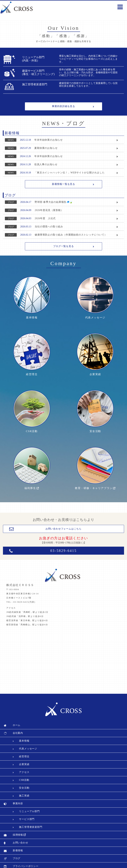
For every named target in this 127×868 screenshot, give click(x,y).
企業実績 (95, 366)
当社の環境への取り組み (49, 227)
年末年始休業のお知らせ (49, 140)
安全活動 (95, 419)
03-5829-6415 (64, 534)
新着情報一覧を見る (63, 184)
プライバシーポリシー (26, 849)
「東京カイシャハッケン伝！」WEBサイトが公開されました (70, 173)
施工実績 (24, 778)
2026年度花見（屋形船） (49, 210)
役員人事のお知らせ (46, 164)
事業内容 (18, 786)
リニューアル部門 (29, 794)
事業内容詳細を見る (63, 106)
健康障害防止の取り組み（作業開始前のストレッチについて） (71, 235)
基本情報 (32, 314)
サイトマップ (20, 857)
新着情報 (18, 833)
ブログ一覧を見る (63, 246)
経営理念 (32, 366)
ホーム (17, 708)
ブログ (11, 202)
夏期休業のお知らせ (46, 148)
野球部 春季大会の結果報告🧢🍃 (54, 202)
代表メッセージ (95, 314)
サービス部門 (27, 802)
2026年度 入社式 (45, 218)
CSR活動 (32, 419)
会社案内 (18, 716)
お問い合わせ (20, 825)
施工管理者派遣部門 (31, 810)
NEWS (11, 140)
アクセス (24, 755)
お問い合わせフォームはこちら (63, 512)
